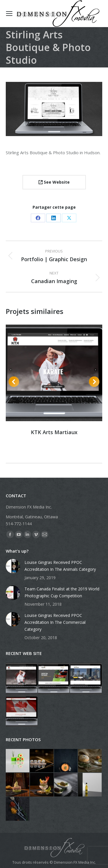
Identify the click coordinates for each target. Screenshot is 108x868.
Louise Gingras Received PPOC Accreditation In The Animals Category (60, 566)
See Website (54, 182)
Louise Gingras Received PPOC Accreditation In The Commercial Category (55, 622)
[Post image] (13, 566)
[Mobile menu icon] (9, 14)
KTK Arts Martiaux (54, 432)
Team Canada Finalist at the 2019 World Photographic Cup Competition (62, 592)
